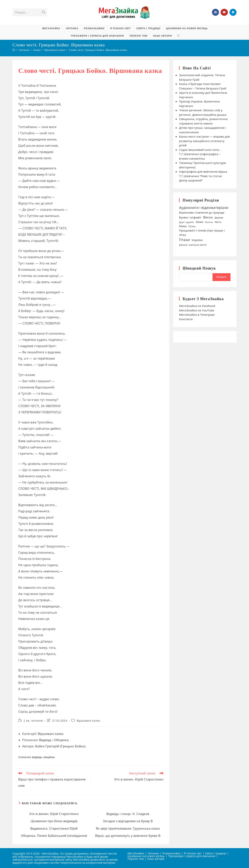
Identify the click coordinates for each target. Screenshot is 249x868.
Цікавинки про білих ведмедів (54, 821)
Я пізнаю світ (193, 853)
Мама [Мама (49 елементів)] (183, 226)
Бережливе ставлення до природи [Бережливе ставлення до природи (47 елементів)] (202, 213)
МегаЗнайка (136, 853)
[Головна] (14, 50)
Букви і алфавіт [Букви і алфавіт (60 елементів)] (190, 217)
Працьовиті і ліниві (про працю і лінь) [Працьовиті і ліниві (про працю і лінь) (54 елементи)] (202, 232)
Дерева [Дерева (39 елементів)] (219, 218)
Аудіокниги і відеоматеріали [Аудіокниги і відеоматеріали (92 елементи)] (204, 208)
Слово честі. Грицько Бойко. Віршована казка (98, 50)
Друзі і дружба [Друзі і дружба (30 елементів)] (186, 222)
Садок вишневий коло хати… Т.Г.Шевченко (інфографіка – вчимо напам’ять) (200, 154)
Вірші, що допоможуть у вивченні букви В (128, 836)
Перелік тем (136, 859)
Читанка (153, 853)
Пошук (222, 277)
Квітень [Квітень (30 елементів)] (209, 222)
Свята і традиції (216, 853)
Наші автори (156, 859)
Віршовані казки (88, 721)
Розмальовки (171, 853)
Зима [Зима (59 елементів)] (200, 222)
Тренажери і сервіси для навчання (192, 856)
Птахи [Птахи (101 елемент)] (184, 240)
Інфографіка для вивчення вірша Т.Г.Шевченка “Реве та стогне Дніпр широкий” (203, 176)
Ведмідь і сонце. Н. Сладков (128, 814)
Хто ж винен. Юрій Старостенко (54, 814)
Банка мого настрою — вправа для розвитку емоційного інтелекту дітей (204, 141)
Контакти (186, 319)
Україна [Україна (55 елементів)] (197, 240)
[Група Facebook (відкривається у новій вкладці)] (215, 12)
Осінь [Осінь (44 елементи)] (192, 226)
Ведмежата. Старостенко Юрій (54, 828)
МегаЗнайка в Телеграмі (197, 315)
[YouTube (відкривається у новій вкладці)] (224, 12)
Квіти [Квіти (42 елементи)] (218, 222)
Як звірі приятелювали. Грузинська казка (128, 828)
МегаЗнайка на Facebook (197, 306)
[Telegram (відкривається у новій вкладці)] (233, 12)
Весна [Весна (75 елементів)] (208, 217)
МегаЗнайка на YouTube (197, 310)
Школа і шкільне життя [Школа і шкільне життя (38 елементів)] (193, 245)
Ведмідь (45, 740)
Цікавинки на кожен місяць (146, 856)
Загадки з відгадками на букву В (128, 821)
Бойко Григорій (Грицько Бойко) (60, 746)
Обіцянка (61, 740)
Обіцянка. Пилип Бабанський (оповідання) (54, 836)
